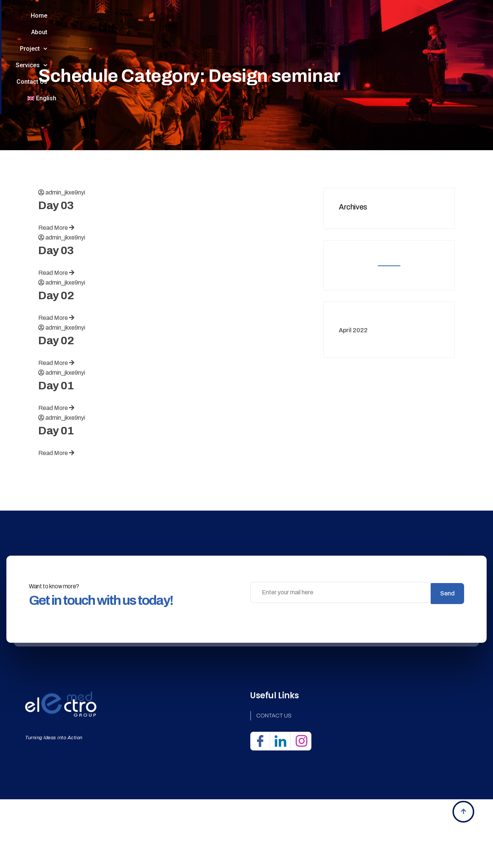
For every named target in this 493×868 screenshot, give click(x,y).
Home (132, 22)
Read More (56, 273)
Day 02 (56, 341)
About (171, 22)
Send (447, 638)
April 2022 (353, 375)
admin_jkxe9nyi (65, 238)
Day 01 (56, 431)
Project (216, 23)
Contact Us (323, 22)
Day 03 (56, 251)
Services (269, 23)
